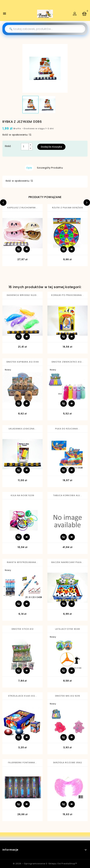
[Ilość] (25, 147)
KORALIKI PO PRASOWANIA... (68, 295)
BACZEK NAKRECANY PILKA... (68, 562)
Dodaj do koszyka (51, 147)
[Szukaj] (45, 29)
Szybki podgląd (27, 249)
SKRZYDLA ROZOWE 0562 (67, 763)
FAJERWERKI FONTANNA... (23, 763)
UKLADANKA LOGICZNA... (23, 429)
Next (87, 203)
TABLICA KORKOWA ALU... (68, 495)
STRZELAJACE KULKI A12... (22, 696)
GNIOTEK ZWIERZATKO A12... (67, 362)
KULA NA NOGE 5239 (22, 495)
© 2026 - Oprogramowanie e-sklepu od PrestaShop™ (45, 864)
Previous (3, 203)
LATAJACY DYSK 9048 (67, 629)
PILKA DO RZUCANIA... (68, 429)
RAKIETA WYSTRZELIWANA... (23, 562)
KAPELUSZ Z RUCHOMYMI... (23, 208)
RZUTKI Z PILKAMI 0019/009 (67, 208)
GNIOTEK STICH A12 (22, 629)
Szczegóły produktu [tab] (50, 168)
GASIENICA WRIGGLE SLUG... (22, 295)
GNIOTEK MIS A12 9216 (68, 696)
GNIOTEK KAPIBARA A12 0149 (23, 362)
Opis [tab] (29, 168)
